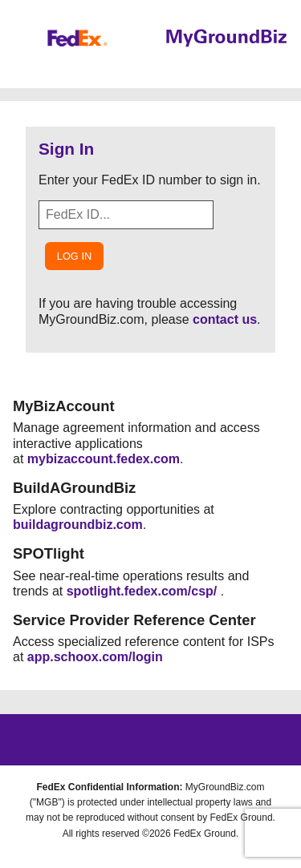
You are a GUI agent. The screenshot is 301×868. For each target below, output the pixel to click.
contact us (225, 319)
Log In (74, 256)
